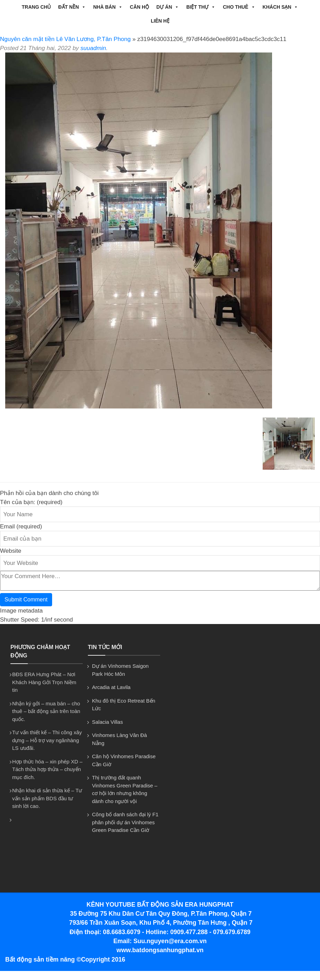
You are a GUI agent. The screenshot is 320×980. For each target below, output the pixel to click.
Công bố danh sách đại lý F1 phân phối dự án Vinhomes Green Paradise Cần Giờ (125, 822)
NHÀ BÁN (108, 7)
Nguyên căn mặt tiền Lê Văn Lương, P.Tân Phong (65, 39)
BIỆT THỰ (201, 7)
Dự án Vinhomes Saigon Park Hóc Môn (120, 670)
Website (11, 551)
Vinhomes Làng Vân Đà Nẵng (120, 739)
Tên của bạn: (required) (31, 502)
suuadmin (93, 48)
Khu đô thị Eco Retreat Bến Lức (124, 705)
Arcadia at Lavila (111, 687)
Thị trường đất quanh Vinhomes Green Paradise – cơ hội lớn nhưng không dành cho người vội (125, 789)
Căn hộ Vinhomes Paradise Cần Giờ (124, 760)
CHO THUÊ (239, 7)
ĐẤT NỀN (72, 7)
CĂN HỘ (140, 7)
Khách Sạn (281, 7)
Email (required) (21, 527)
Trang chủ (36, 7)
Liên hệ (160, 21)
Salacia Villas (108, 722)
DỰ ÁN (168, 7)
